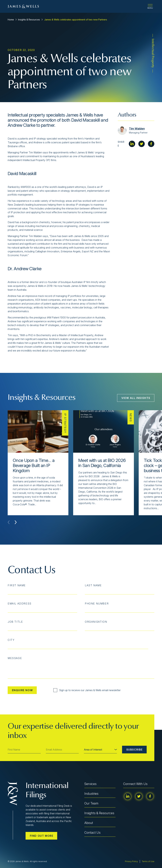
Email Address (20, 604)
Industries (91, 794)
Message (15, 658)
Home (11, 20)
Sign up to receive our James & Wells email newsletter (87, 690)
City (11, 640)
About (89, 823)
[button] (16, 522)
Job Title (15, 622)
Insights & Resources (29, 20)
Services (90, 784)
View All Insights (136, 398)
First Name (17, 585)
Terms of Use (148, 861)
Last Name (93, 585)
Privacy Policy (131, 861)
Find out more (42, 836)
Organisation (96, 622)
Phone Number (97, 604)
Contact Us (92, 833)
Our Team (91, 803)
